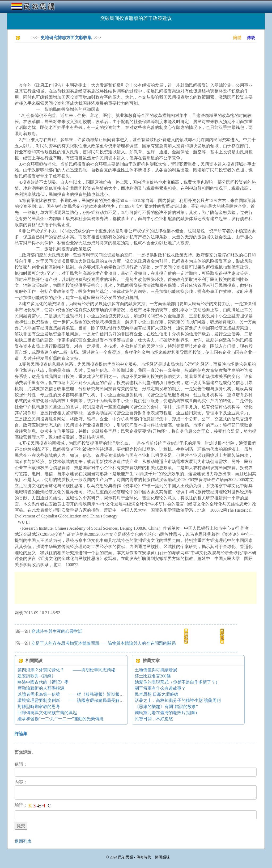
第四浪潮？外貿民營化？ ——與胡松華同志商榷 (66, 670)
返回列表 (23, 841)
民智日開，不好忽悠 (154, 719)
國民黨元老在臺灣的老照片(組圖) (166, 713)
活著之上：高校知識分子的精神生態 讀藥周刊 (178, 700)
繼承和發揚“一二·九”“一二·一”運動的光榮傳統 (61, 719)
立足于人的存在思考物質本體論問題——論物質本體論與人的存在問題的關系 (104, 643)
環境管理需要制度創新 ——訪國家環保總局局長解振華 (73, 700)
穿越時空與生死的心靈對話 (57, 631)
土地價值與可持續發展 (156, 670)
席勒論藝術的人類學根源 (41, 688)
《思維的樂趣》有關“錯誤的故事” (166, 707)
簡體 (237, 38)
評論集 (21, 734)
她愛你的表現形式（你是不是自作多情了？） (177, 682)
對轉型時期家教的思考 (39, 707)
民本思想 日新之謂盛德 (156, 694)
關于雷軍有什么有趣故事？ (160, 688)
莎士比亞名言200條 (153, 676)
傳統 (251, 38)
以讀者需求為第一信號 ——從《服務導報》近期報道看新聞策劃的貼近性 (90, 694)
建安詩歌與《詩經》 (37, 676)
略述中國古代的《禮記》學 (43, 682)
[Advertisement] (111, 58)
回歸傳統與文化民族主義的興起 (47, 713)
